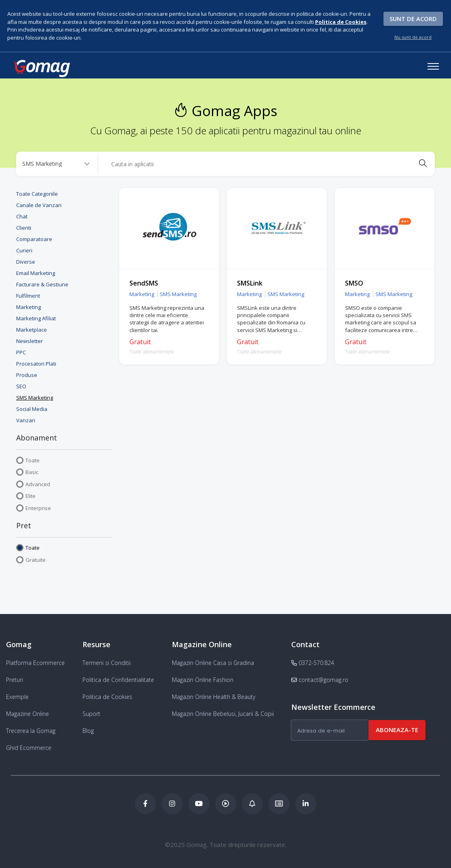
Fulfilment (28, 296)
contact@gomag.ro (320, 680)
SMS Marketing (35, 398)
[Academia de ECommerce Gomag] (279, 804)
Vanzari (26, 420)
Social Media (32, 409)
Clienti (24, 228)
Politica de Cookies (107, 697)
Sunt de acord (413, 19)
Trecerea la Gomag (31, 731)
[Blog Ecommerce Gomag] (252, 804)
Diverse (26, 262)
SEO (21, 386)
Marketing (29, 307)
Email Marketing (36, 273)
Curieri (24, 250)
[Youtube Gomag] (199, 804)
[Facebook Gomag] (146, 804)
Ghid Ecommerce (29, 748)
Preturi (15, 680)
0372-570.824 (313, 663)
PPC (21, 352)
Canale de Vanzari (39, 205)
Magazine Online (28, 714)
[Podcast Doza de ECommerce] (226, 804)
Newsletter (30, 341)
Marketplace (32, 330)
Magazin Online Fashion (203, 680)
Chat (22, 216)
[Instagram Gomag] (172, 804)
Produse (27, 375)
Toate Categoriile (37, 194)
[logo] (41, 68)
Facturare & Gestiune (42, 284)
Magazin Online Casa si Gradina (213, 663)
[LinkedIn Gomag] (306, 804)
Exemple (17, 697)
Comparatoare (34, 239)
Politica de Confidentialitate (118, 680)
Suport (91, 714)
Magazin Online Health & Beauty (214, 697)
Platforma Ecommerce (35, 663)
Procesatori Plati (36, 364)
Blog (88, 731)
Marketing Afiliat (36, 318)
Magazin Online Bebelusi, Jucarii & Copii (223, 714)
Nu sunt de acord (413, 37)
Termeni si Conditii (107, 663)
